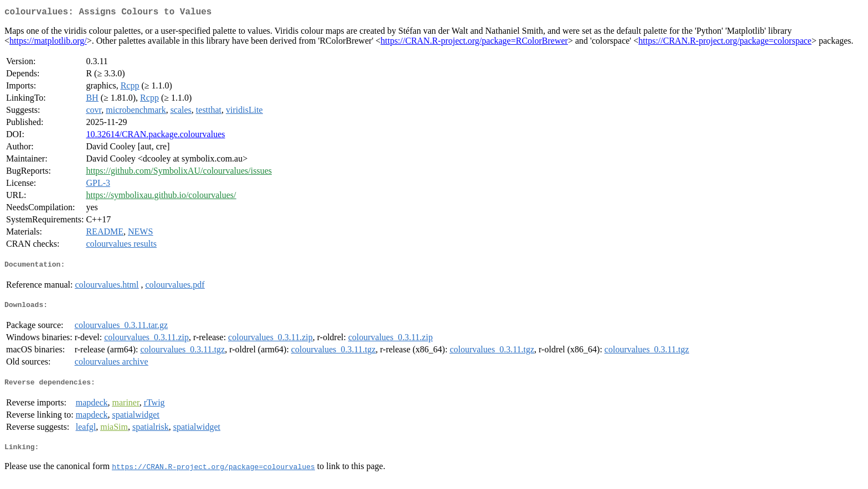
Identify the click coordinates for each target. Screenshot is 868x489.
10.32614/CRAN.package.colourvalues (155, 136)
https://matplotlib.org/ (48, 43)
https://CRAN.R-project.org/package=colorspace (725, 43)
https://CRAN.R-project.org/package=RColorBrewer (474, 43)
